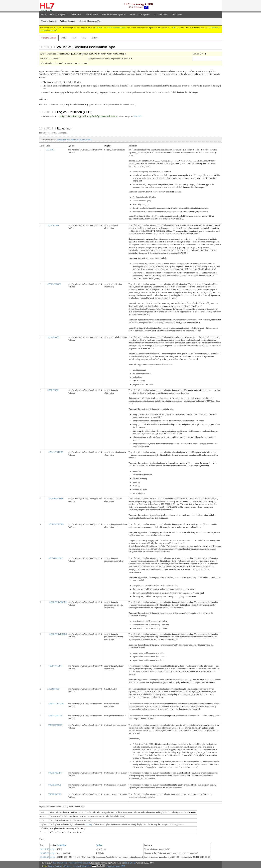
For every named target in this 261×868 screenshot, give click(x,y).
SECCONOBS (53, 337)
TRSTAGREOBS (55, 715)
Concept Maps (91, 14)
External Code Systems (140, 14)
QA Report (68, 866)
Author (99, 845)
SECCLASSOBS (54, 284)
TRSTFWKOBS (55, 773)
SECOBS (138, 116)
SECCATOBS (53, 225)
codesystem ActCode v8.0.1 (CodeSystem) (74, 139)
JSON (74, 38)
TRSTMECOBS (55, 794)
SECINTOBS (53, 390)
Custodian (61, 845)
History (95, 38)
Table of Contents (55, 866)
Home (44, 14)
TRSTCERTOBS (55, 725)
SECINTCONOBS (56, 524)
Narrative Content (49, 38)
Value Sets (76, 14)
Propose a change (115, 866)
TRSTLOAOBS (55, 785)
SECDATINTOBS (56, 498)
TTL (84, 38)
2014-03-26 (44, 857)
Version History (81, 866)
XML (64, 38)
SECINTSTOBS (55, 666)
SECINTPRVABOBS (58, 602)
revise (53, 849)
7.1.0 (171, 28)
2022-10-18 (44, 849)
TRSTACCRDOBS (56, 703)
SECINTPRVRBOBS (58, 634)
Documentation (161, 14)
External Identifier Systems (114, 14)
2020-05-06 (44, 853)
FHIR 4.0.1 (129, 863)
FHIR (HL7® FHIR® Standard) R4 (110, 28)
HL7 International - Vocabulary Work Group (70, 863)
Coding (89, 824)
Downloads (177, 14)
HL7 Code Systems (59, 14)
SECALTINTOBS (56, 452)
